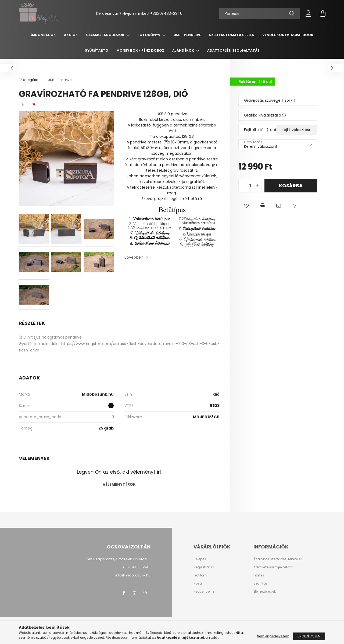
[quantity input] (250, 186)
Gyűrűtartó (96, 50)
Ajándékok (184, 50)
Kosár (198, 583)
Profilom (200, 575)
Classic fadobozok (106, 35)
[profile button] (309, 13)
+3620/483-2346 (166, 13)
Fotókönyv (149, 35)
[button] (246, 206)
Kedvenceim (204, 592)
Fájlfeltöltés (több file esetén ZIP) (277, 130)
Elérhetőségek (265, 592)
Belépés (200, 559)
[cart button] (322, 13)
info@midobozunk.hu (133, 575)
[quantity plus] (257, 186)
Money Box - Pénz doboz (140, 50)
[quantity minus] (243, 186)
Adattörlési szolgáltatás (233, 50)
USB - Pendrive (187, 35)
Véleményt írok (119, 484)
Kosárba (291, 186)
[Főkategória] (29, 80)
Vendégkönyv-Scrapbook (288, 35)
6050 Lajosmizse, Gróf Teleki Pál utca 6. (119, 559)
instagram (134, 593)
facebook (124, 593)
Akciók (71, 35)
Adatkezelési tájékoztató (273, 567)
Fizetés (259, 575)
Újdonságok (43, 35)
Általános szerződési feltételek (278, 559)
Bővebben (134, 257)
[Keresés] (260, 13)
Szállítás (261, 583)
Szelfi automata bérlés (232, 35)
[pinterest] (34, 104)
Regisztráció (204, 567)
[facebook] (23, 104)
